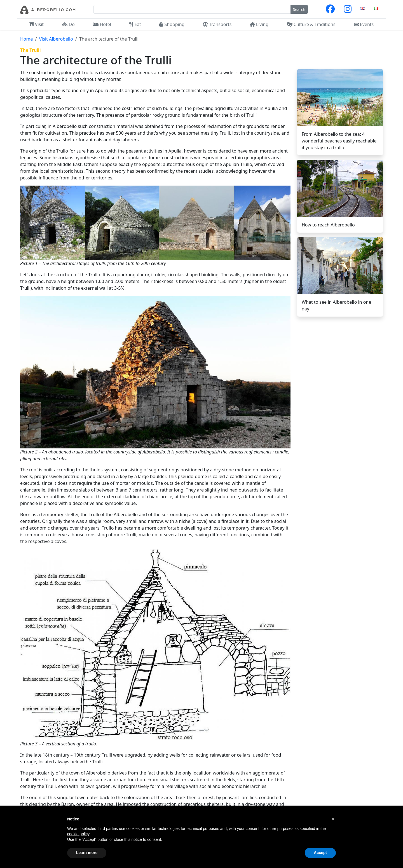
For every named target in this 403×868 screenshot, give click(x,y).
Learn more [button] (87, 853)
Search (299, 9)
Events (364, 24)
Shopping (172, 24)
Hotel (102, 24)
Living (259, 24)
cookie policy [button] (78, 834)
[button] (333, 819)
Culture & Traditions (311, 24)
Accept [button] (320, 853)
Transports (217, 24)
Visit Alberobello (56, 39)
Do (68, 24)
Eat (135, 24)
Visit (37, 24)
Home (27, 39)
